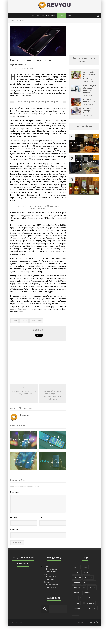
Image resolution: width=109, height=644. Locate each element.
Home (12, 21)
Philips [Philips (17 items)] (76, 603)
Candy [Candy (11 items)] (76, 572)
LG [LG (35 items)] (75, 598)
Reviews (35, 16)
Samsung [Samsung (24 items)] (77, 608)
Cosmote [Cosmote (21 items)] (77, 577)
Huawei (24, 321)
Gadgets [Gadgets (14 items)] (89, 577)
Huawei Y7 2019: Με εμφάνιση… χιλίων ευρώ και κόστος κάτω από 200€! (53, 439)
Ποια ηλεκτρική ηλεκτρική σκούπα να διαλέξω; (90, 89)
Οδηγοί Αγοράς (48, 16)
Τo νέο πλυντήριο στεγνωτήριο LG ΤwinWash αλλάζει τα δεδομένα (52, 395)
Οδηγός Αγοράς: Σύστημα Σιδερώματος (90, 111)
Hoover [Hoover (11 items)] (92, 588)
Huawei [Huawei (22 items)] (77, 593)
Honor (14, 321)
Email (42, 517)
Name (14, 517)
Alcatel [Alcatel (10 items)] (76, 567)
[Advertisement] (38, 362)
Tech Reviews (52, 587)
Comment (15, 492)
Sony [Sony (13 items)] (76, 613)
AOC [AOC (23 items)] (85, 567)
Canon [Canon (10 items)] (86, 572)
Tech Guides (51, 572)
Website (14, 530)
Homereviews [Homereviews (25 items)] (79, 588)
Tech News (22, 68)
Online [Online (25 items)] (92, 598)
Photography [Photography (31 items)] (89, 603)
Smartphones (36, 321)
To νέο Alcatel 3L (53, 463)
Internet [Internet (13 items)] (87, 593)
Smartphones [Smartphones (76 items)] (91, 608)
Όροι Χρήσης (83, 622)
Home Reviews (52, 585)
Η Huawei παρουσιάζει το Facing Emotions (24, 392)
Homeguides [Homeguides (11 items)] (89, 583)
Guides (46, 566)
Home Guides (52, 569)
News (61, 16)
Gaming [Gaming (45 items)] (77, 583)
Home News (51, 577)
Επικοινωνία (93, 622)
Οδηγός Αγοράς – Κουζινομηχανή (90, 100)
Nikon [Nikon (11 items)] (82, 598)
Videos (70, 16)
